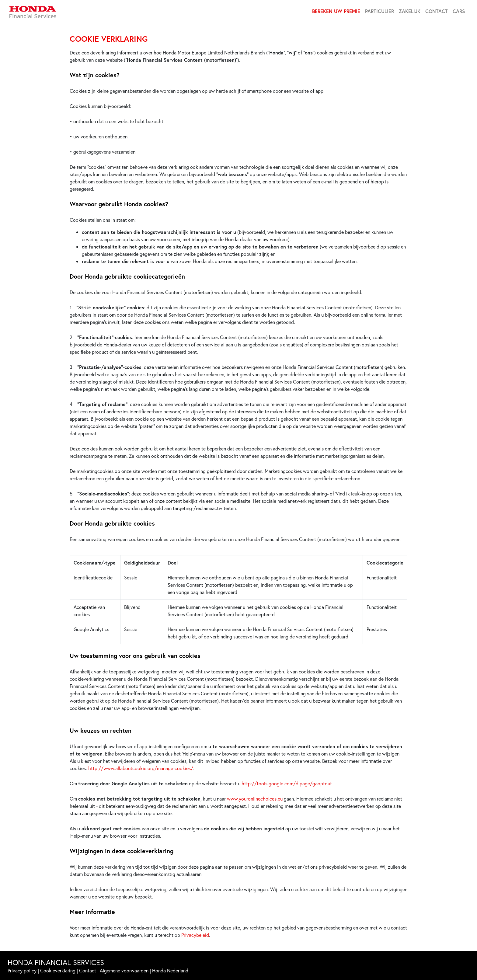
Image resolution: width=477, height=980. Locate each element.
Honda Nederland (170, 970)
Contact (88, 970)
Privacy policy (22, 970)
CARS (459, 11)
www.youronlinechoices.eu (255, 799)
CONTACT (437, 11)
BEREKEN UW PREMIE (336, 11)
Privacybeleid (195, 935)
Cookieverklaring (58, 970)
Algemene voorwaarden (124, 970)
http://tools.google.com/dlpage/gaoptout (287, 783)
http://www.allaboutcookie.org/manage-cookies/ (141, 768)
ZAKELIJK (410, 11)
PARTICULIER (380, 11)
